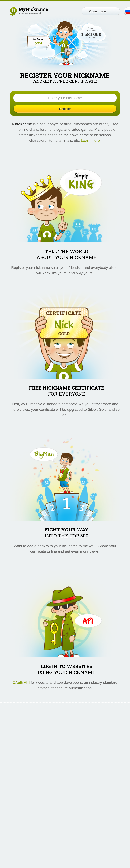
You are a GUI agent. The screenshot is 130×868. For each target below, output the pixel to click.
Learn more (90, 140)
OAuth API (21, 682)
